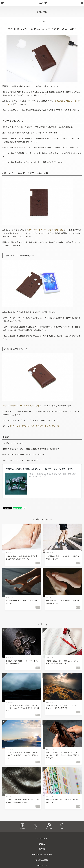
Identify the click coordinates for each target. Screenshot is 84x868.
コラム (38, 806)
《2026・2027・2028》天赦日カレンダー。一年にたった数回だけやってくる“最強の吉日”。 (22, 755)
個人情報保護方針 (42, 860)
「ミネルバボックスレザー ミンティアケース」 (45, 230)
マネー (38, 668)
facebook (22, 826)
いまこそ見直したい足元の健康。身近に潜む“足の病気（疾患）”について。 (22, 557)
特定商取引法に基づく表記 (42, 854)
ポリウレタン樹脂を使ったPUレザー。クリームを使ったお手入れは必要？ (23, 801)
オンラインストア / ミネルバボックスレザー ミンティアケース (34, 426)
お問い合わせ (42, 865)
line (62, 826)
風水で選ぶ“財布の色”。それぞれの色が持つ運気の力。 (63, 801)
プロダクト (42, 21)
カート (82, 3)
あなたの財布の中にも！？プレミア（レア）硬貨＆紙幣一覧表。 (22, 662)
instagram (49, 826)
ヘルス (38, 563)
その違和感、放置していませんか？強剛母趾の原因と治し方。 (63, 557)
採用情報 (42, 849)
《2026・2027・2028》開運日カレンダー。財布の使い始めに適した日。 (63, 662)
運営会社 (42, 844)
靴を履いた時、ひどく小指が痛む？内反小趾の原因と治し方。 (63, 602)
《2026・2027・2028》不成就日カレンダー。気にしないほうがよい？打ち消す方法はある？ (22, 708)
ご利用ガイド (42, 838)
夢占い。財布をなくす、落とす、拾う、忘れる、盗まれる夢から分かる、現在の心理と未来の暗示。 (63, 755)
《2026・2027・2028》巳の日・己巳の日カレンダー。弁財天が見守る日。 (63, 707)
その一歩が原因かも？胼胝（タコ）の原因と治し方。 (22, 602)
